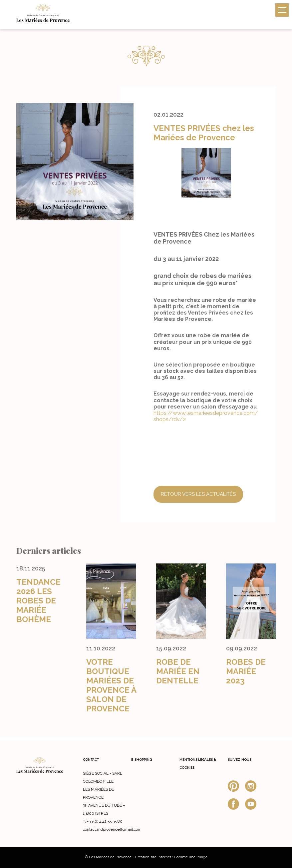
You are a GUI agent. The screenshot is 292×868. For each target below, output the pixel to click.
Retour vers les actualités (198, 494)
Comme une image (191, 857)
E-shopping (142, 760)
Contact (91, 760)
